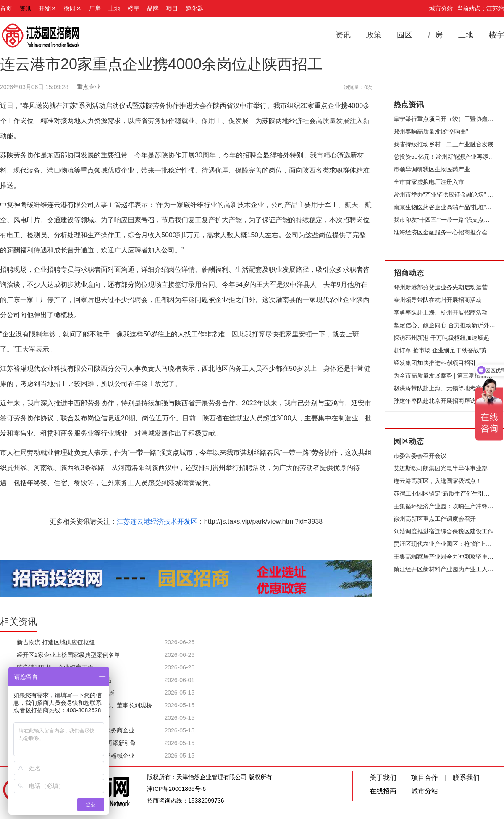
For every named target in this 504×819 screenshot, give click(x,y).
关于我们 (383, 778)
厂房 (95, 8)
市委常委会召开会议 (420, 456)
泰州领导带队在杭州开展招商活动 (438, 300)
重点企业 (89, 87)
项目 (172, 8)
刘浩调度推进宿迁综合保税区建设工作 (444, 531)
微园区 (73, 8)
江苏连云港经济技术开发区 (157, 521)
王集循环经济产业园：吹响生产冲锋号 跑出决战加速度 (444, 506)
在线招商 (383, 791)
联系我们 (466, 778)
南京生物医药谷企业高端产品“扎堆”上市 (444, 207)
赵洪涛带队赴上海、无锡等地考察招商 (444, 388)
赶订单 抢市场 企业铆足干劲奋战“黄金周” (444, 350)
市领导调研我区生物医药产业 (432, 169)
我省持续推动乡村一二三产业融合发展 (444, 144)
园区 (404, 35)
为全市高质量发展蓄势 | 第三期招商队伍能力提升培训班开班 (444, 375)
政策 (374, 35)
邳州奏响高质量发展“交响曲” (431, 131)
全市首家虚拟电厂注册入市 (429, 182)
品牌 (153, 8)
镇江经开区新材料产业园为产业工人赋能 (444, 569)
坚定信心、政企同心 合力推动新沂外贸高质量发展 (444, 325)
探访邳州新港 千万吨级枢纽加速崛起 (441, 338)
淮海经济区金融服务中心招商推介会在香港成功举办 (444, 232)
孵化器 (194, 8)
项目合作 (425, 778)
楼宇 (134, 8)
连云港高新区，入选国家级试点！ (438, 481)
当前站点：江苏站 (480, 8)
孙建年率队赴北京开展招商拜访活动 (441, 401)
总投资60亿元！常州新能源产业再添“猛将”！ (444, 157)
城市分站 (441, 8)
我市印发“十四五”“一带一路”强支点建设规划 (444, 220)
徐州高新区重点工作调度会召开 (435, 519)
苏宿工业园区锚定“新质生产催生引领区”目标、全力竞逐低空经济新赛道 (444, 493)
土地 (114, 8)
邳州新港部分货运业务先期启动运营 (441, 287)
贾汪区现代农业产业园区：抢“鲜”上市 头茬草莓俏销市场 (444, 544)
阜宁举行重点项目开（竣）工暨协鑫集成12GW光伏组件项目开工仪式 (444, 119)
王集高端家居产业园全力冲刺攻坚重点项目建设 (444, 556)
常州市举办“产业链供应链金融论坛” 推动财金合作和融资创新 (444, 194)
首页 (6, 8)
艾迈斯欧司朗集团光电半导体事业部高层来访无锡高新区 (444, 468)
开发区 (47, 8)
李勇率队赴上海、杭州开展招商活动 (441, 312)
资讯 (25, 8)
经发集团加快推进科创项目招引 (435, 363)
